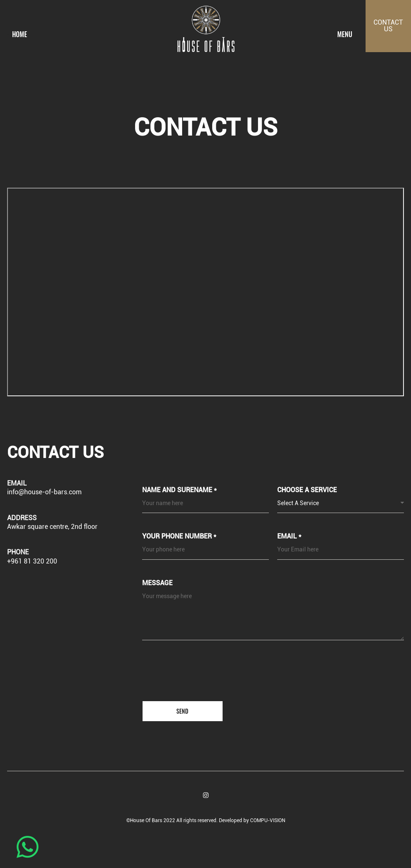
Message (157, 583)
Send (182, 711)
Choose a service (307, 490)
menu (345, 35)
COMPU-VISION (268, 820)
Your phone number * (179, 537)
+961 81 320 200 (32, 561)
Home (20, 35)
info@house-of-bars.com (44, 492)
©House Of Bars (145, 820)
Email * (289, 537)
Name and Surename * (179, 490)
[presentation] (212, 678)
